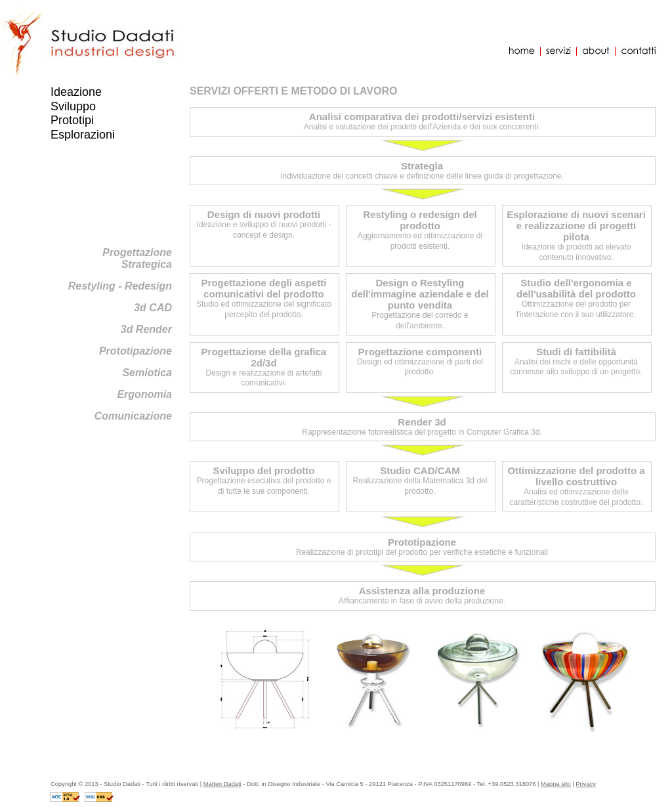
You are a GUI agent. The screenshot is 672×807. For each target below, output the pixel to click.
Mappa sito (556, 784)
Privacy (586, 784)
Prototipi (72, 120)
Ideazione (76, 92)
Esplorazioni (83, 135)
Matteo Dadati (222, 784)
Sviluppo (73, 106)
